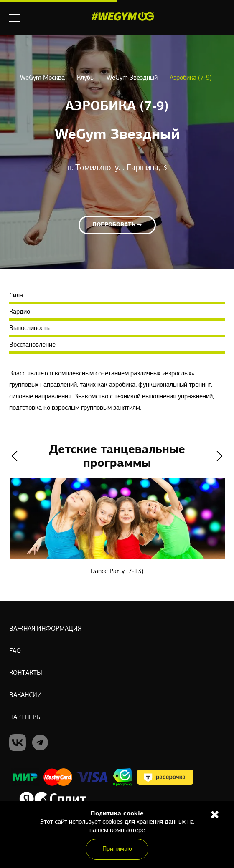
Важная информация (45, 629)
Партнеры (25, 717)
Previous (14, 456)
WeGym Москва (43, 78)
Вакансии (25, 695)
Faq (15, 651)
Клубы (86, 78)
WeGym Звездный (133, 78)
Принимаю (117, 849)
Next (220, 456)
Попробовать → (117, 225)
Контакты (26, 673)
